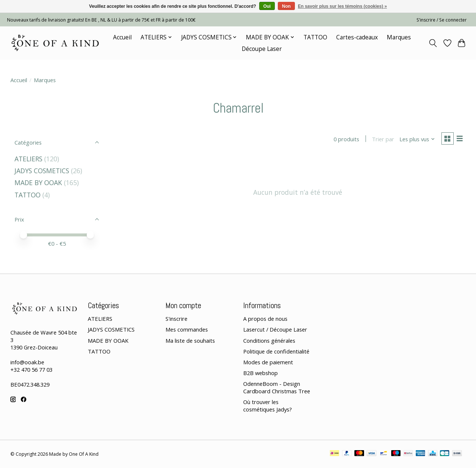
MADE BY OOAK (38, 183)
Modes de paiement (268, 362)
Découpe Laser (262, 49)
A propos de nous (265, 319)
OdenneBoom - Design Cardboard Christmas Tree (277, 387)
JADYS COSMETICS (42, 171)
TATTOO (315, 37)
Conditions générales (269, 340)
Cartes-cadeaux (357, 37)
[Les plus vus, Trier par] (416, 139)
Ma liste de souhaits (190, 340)
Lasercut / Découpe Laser (275, 329)
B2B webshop (260, 373)
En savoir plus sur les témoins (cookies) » (342, 6)
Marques (399, 37)
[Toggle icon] (433, 43)
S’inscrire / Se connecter (442, 20)
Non (286, 6)
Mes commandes (187, 329)
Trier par (382, 139)
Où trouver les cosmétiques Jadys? (268, 406)
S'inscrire (176, 319)
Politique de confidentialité (276, 351)
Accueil (122, 37)
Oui (267, 6)
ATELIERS (28, 159)
